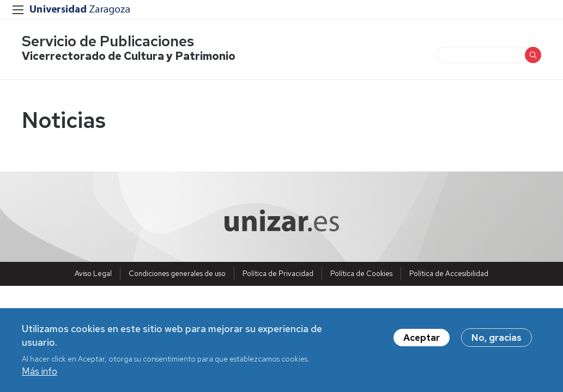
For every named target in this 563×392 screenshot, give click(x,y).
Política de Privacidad (278, 274)
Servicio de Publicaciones (108, 41)
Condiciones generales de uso (177, 274)
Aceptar (422, 339)
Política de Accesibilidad (449, 274)
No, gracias (497, 339)
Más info (40, 373)
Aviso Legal (93, 274)
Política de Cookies (361, 274)
